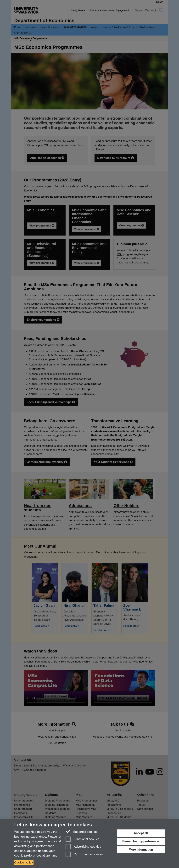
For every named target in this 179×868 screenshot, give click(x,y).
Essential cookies (82, 832)
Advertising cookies (83, 847)
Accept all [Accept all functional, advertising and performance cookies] (141, 833)
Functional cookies (83, 839)
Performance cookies (85, 855)
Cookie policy (24, 862)
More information (141, 850)
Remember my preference (141, 841)
